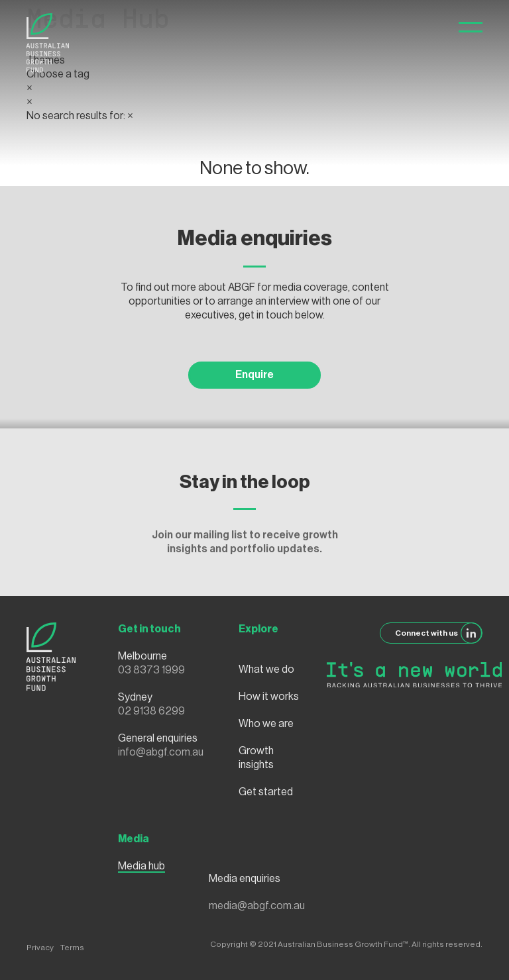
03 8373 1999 (151, 670)
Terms (72, 948)
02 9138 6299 (151, 711)
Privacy (40, 948)
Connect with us (439, 633)
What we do (266, 669)
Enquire (254, 375)
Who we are (266, 724)
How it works (269, 697)
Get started (266, 792)
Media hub (141, 866)
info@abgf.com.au (161, 752)
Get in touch (149, 629)
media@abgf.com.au (257, 906)
